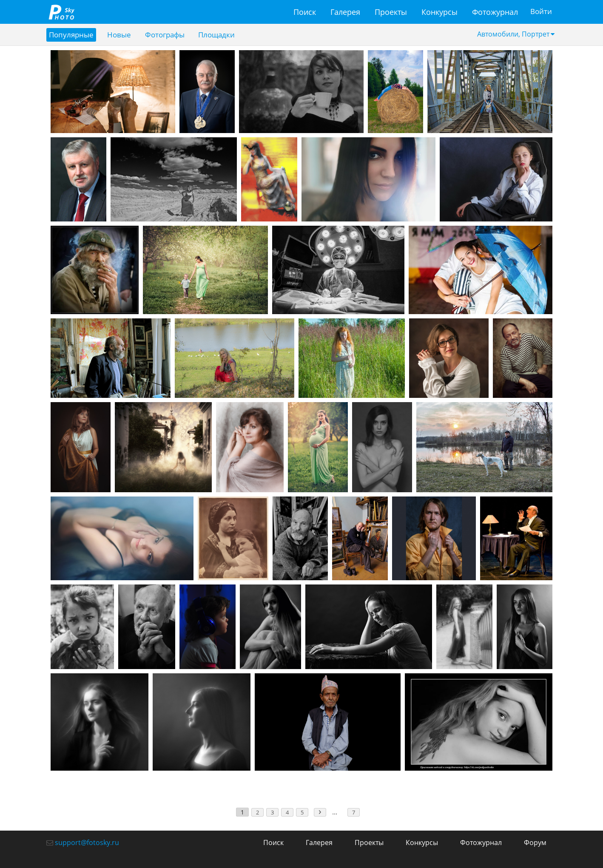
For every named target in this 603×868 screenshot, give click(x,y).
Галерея (344, 12)
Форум (535, 842)
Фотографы (170, 35)
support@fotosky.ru (87, 842)
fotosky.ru (61, 12)
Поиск (303, 12)
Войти (540, 12)
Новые (122, 35)
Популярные (72, 35)
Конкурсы (438, 12)
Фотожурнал (494, 12)
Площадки (224, 35)
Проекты (390, 12)
